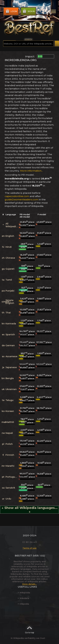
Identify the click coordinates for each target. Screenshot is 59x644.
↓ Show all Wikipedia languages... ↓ (30, 510)
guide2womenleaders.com (21, 199)
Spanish (10, 335)
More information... (31, 171)
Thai (8, 313)
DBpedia (23, 604)
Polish (9, 444)
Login (11, 11)
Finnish (10, 455)
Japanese (11, 367)
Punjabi (10, 291)
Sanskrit (10, 488)
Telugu (9, 400)
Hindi (9, 247)
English (10, 236)
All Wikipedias (12, 225)
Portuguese (12, 477)
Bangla (10, 378)
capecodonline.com (17, 196)
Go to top (29, 629)
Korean (10, 411)
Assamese (11, 356)
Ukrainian (11, 389)
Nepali (9, 433)
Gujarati (10, 269)
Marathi (10, 466)
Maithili (10, 422)
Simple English (10, 302)
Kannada (11, 324)
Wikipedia (24, 593)
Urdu (8, 499)
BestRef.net (23, 556)
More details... (29, 584)
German (10, 345)
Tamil (9, 280)
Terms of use (29, 548)
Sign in (28, 11)
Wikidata (23, 598)
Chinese (10, 258)
